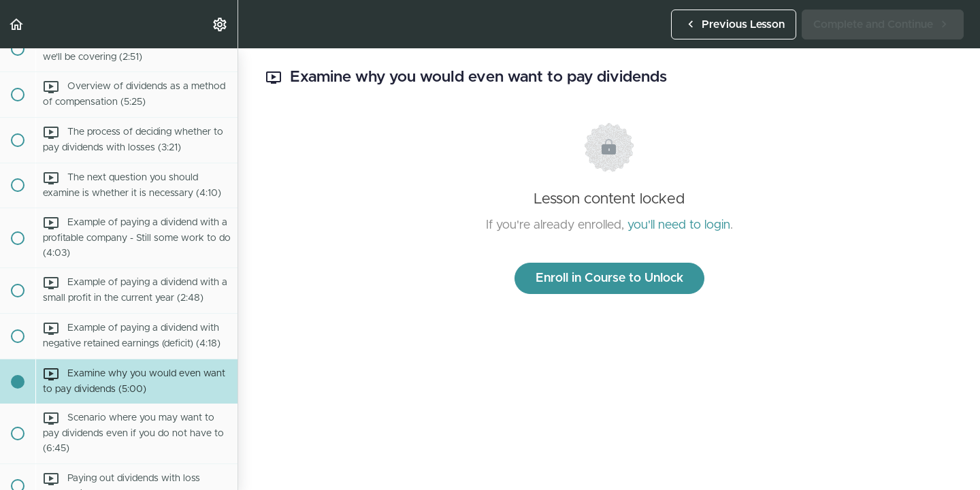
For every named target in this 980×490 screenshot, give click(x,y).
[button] (17, 24)
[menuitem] (220, 24)
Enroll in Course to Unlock (609, 278)
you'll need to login (679, 225)
